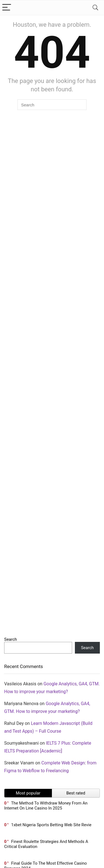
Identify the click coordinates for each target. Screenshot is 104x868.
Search (11, 639)
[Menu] (7, 8)
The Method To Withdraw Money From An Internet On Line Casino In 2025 (46, 806)
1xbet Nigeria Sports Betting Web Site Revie (51, 825)
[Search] (95, 8)
